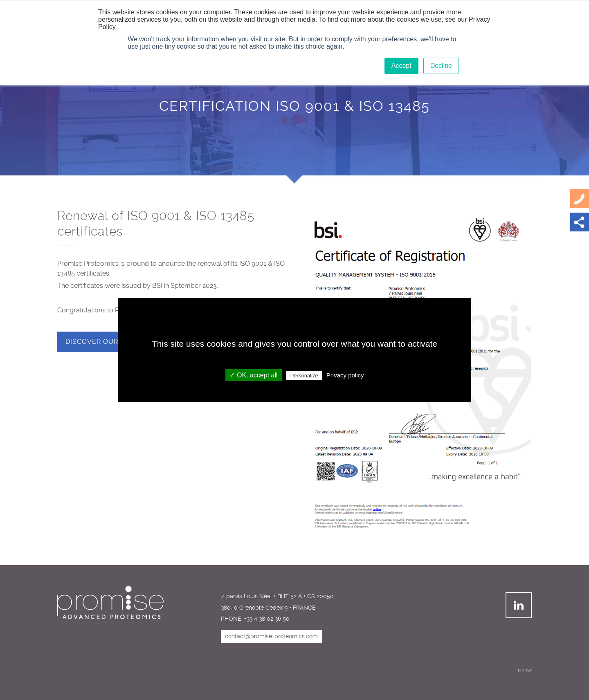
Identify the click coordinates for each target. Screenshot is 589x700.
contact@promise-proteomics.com (271, 636)
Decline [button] (441, 66)
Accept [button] (401, 66)
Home (525, 671)
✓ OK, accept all (253, 375)
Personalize (304, 376)
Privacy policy (345, 375)
